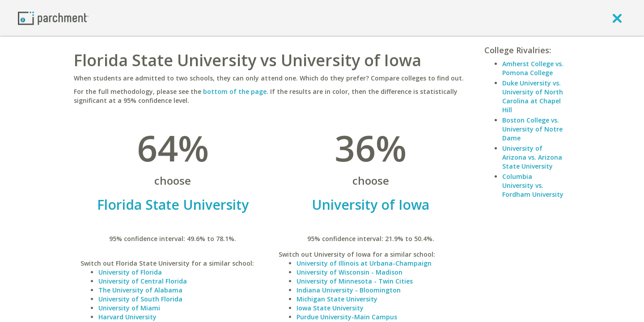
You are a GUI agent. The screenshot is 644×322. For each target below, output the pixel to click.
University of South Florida (140, 299)
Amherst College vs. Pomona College (533, 68)
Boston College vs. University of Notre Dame (532, 129)
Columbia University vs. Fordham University (533, 185)
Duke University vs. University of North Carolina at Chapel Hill (533, 96)
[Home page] (53, 18)
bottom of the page (235, 91)
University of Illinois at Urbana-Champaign (364, 263)
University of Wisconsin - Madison (350, 272)
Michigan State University (337, 299)
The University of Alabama (140, 290)
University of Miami (129, 308)
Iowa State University (330, 308)
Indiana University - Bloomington (349, 290)
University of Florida (130, 272)
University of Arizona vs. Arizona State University (532, 157)
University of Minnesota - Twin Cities (355, 281)
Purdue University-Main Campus (347, 317)
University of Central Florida (143, 281)
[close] (617, 18)
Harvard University (127, 317)
